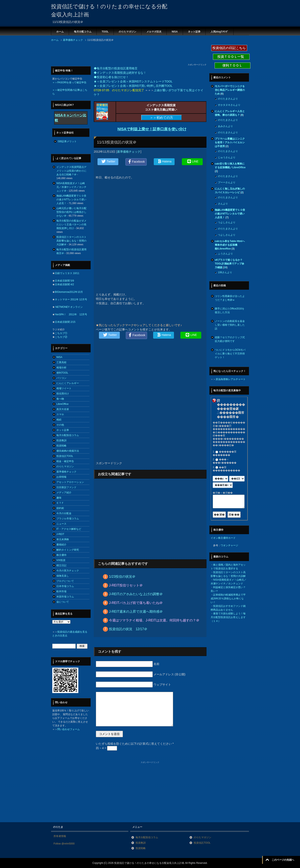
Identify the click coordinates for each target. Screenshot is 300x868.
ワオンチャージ (229, 545)
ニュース (61, 524)
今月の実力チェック (68, 571)
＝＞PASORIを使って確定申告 (69, 82)
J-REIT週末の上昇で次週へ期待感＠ (136, 612)
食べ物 (60, 399)
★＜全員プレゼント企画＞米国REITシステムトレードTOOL (133, 81)
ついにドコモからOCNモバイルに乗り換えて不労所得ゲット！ (230, 354)
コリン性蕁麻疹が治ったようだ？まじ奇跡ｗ (230, 298)
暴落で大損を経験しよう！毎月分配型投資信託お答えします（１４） (228, 617)
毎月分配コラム (83, 32)
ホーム (60, 32)
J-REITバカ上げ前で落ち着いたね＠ (136, 603)
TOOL (105, 32)
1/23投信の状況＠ (122, 577)
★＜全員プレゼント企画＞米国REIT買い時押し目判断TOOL (133, 86)
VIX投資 (61, 560)
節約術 (60, 508)
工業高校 (61, 362)
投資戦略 (61, 446)
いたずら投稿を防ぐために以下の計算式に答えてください (135, 744)
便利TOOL (62, 373)
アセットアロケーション (70, 482)
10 (225, 267)
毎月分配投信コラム (68, 435)
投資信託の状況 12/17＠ (128, 629)
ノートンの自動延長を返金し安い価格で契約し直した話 (230, 325)
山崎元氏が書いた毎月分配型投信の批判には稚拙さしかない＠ (71, 212)
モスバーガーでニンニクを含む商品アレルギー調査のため (230, 90)
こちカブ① (61, 333)
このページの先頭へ (283, 860)
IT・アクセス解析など (69, 529)
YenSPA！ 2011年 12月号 (71, 314)
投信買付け (63, 394)
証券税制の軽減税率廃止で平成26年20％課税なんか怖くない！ (228, 599)
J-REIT (60, 534)
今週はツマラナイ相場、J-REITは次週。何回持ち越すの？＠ (154, 620)
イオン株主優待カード (223, 538)
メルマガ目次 (154, 32)
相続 (59, 420)
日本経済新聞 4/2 (64, 284)
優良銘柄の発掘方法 (68, 451)
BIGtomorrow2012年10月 (69, 292)
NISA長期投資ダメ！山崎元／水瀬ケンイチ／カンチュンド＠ (71, 187)
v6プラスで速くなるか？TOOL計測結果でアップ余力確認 (229, 264)
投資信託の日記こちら (229, 48)
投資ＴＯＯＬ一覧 (231, 57)
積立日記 (61, 565)
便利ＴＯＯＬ (232, 65)
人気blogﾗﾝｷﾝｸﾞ (219, 32)
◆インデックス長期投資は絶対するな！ (120, 73)
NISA (175, 32)
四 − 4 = (106, 748)
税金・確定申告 (65, 461)
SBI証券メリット (67, 141)
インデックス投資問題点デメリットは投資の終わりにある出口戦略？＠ (71, 171)
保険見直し (63, 576)
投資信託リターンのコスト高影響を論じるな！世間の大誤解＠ (71, 241)
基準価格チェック (129, 152)
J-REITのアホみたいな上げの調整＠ (136, 594)
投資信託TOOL (65, 456)
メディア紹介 (64, 493)
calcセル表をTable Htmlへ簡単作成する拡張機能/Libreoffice (230, 245)
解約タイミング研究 (68, 550)
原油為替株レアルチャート (231, 379)
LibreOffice (62, 404)
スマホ (60, 414)
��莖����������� (226, 469)
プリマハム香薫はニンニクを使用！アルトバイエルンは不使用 (230, 142)
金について (63, 602)
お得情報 (61, 477)
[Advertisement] (127, 54)
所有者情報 (60, 836)
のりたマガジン (127, 32)
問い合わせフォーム (69, 729)
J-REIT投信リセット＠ (126, 585)
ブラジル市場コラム (68, 519)
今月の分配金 (64, 513)
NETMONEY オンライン (69, 307)
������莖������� (225, 453)
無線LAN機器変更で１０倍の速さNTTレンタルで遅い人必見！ (71, 200)
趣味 (59, 498)
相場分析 (61, 368)
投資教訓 (61, 440)
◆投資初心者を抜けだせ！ (111, 77)
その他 (60, 425)
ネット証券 (194, 32)
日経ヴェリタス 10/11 (67, 273)
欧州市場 (61, 591)
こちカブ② (61, 337)
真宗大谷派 (63, 409)
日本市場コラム (65, 586)
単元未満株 (63, 539)
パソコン (61, 378)
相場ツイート (64, 388)
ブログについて (65, 581)
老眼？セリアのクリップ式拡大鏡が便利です (230, 339)
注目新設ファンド (66, 487)
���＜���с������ (225, 461)
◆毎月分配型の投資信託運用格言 (116, 68)
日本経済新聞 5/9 (64, 281)
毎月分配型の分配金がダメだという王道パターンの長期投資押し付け (71, 224)
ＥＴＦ (60, 503)
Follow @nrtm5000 (64, 844)
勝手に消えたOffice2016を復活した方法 (230, 311)
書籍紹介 (61, 545)
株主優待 (61, 555)
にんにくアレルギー (68, 383)
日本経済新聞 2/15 (65, 322)
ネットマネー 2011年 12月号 (71, 299)
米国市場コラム (65, 597)
